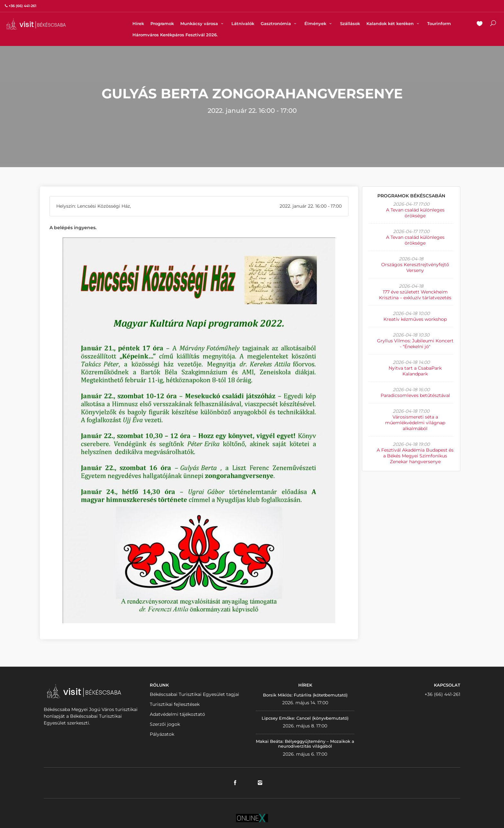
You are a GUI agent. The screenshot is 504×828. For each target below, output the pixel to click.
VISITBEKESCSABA (36, 24)
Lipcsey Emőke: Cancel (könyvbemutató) (305, 718)
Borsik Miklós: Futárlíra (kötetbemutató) (305, 695)
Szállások (350, 23)
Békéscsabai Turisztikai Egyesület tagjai (194, 694)
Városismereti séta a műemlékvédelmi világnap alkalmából (415, 423)
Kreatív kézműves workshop (415, 319)
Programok (162, 23)
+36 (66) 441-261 (442, 694)
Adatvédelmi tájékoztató (177, 714)
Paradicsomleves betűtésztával (415, 395)
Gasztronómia (279, 23)
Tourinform (439, 23)
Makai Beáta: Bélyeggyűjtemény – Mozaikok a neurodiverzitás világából (305, 744)
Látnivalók (243, 23)
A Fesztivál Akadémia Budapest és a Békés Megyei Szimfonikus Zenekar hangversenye (415, 456)
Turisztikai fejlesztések (175, 704)
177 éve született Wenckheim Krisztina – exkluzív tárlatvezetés (415, 295)
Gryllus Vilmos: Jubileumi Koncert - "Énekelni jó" (415, 344)
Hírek (138, 23)
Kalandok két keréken (394, 23)
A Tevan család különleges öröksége (415, 213)
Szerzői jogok (165, 724)
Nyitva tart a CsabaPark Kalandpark (415, 371)
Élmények (319, 23)
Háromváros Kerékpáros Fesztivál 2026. (175, 35)
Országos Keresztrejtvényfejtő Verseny (415, 267)
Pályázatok (162, 734)
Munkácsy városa (203, 23)
